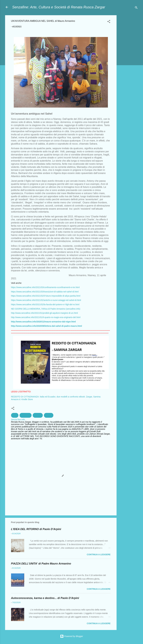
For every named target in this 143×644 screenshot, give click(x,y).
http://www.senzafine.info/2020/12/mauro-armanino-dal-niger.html (43, 322)
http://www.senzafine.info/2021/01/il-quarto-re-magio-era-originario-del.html (46, 317)
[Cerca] (136, 8)
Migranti (38, 415)
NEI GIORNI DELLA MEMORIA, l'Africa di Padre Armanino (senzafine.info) (46, 309)
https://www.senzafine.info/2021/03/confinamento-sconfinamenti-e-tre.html (45, 287)
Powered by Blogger (72, 636)
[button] (109, 22)
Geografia (25, 415)
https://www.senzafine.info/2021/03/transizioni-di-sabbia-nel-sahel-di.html (45, 292)
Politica (49, 415)
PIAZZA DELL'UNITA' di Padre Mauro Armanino (41, 564)
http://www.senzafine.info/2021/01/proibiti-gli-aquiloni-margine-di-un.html (44, 313)
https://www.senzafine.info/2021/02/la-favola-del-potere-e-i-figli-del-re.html (45, 304)
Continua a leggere (99, 554)
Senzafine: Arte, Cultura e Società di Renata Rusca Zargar (59, 7)
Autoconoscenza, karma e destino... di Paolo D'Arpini (45, 598)
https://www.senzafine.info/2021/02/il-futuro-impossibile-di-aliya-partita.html (46, 296)
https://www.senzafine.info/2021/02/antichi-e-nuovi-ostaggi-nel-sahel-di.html (46, 300)
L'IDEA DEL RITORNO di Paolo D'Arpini (36, 529)
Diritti (15, 415)
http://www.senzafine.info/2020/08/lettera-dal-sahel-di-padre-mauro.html (47, 326)
